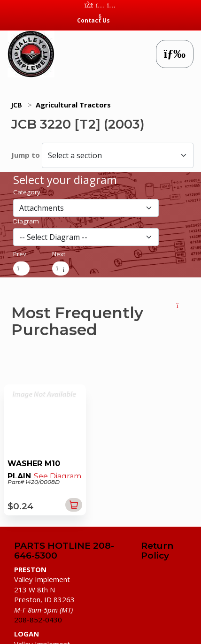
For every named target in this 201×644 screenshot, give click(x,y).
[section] (86, 208)
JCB (17, 105)
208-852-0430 (38, 620)
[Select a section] (118, 155)
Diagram (26, 221)
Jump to (27, 155)
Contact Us (93, 20)
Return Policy (157, 551)
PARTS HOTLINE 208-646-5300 (64, 551)
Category (27, 192)
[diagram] (86, 237)
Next (59, 254)
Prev (20, 254)
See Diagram (58, 476)
